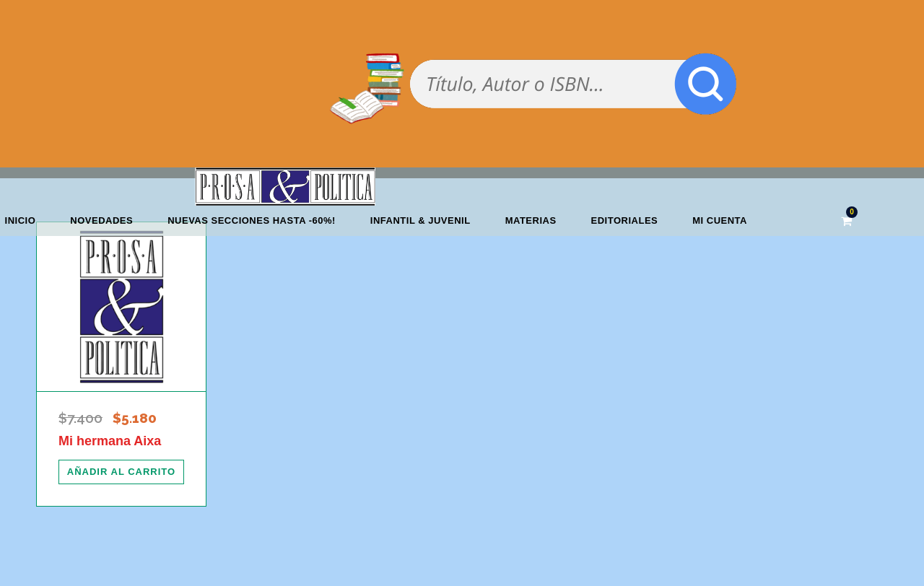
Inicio (21, 220)
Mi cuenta (720, 220)
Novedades (101, 220)
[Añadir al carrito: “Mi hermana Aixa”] (121, 472)
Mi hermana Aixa (110, 441)
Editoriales (625, 220)
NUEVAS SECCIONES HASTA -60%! (252, 220)
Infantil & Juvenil (420, 220)
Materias (531, 220)
